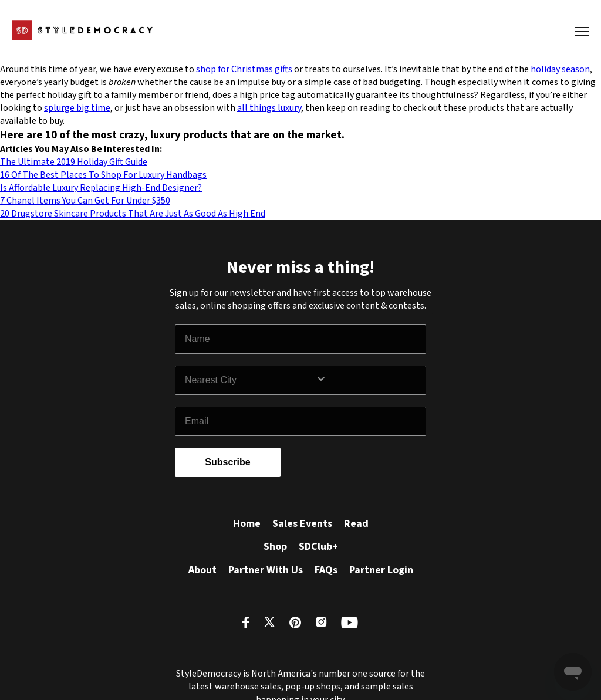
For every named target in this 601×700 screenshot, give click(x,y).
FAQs (326, 570)
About (202, 570)
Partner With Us (266, 570)
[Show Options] (368, 380)
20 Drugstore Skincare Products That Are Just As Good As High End (133, 214)
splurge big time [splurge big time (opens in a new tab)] (77, 108)
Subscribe (227, 462)
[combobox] (250, 380)
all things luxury (269, 108)
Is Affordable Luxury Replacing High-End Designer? (101, 188)
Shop (275, 547)
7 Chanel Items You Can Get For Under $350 (85, 201)
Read (356, 524)
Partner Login (381, 570)
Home (247, 524)
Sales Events (302, 524)
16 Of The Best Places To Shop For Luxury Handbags (103, 175)
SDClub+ (318, 547)
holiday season (560, 69)
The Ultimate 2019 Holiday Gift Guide (74, 162)
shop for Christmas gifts (244, 69)
